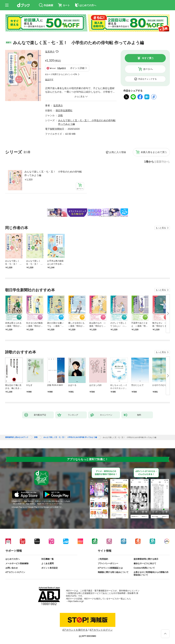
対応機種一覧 (48, 559)
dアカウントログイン (15, 572)
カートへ (148, 69)
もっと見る (161, 228)
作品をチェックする (147, 79)
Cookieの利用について (144, 568)
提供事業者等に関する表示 (146, 559)
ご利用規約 (103, 559)
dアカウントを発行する (75, 630)
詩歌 (60, 115)
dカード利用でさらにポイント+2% (61, 74)
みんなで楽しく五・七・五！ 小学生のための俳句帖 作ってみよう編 (53, 173)
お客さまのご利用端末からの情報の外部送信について (151, 574)
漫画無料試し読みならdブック (17, 437)
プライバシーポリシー (108, 563)
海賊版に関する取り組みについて (113, 572)
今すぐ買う (148, 58)
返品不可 (49, 80)
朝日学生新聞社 (64, 110)
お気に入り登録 (118, 152)
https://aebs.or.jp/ (76, 601)
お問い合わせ (12, 568)
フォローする (57, 52)
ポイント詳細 (77, 68)
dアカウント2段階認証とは (110, 568)
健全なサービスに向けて (145, 563)
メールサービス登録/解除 (17, 563)
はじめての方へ (13, 559)
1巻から (149, 162)
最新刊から (163, 162)
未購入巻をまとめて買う (154, 152)
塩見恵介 (50, 52)
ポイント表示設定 (50, 568)
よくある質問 (48, 563)
